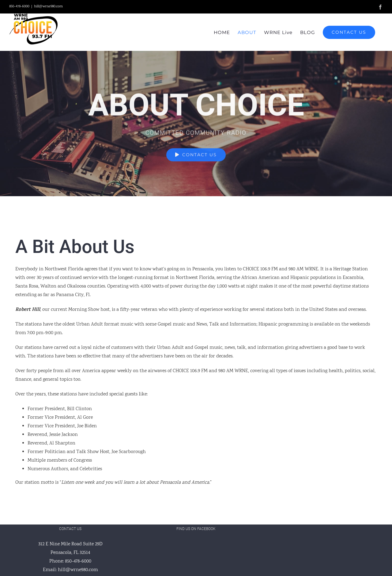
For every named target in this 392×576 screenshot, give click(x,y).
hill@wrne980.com (48, 7)
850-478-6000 (78, 561)
